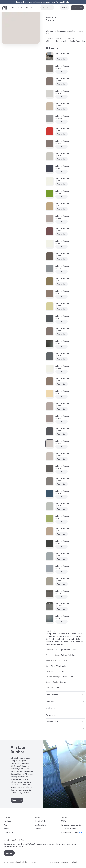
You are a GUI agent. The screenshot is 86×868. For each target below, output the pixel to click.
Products (16, 7)
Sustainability (41, 825)
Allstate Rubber (51, 17)
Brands (29, 8)
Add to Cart (62, 159)
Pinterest (65, 862)
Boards (6, 829)
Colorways (52, 48)
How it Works (41, 821)
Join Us (9, 853)
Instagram (54, 862)
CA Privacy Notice (68, 829)
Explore (67, 2)
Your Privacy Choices (72, 832)
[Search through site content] (49, 8)
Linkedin (74, 862)
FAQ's (63, 821)
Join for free (77, 8)
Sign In (65, 8)
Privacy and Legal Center (71, 825)
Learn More (17, 800)
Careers (38, 829)
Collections (8, 832)
